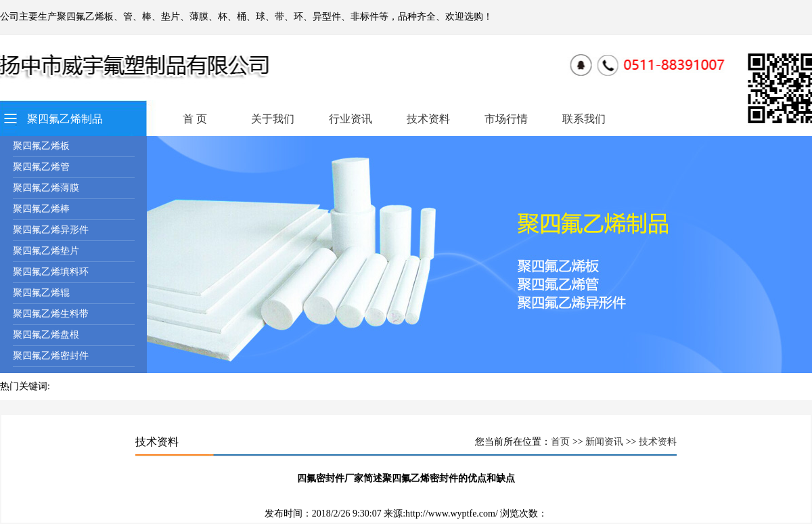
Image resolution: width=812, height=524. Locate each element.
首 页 (195, 119)
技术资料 (428, 119)
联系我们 (584, 119)
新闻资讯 (604, 442)
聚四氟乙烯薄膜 (46, 188)
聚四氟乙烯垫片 (46, 251)
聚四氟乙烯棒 (41, 209)
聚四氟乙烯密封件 (51, 356)
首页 (560, 442)
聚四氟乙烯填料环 (51, 272)
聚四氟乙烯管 (41, 167)
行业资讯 (351, 119)
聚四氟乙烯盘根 (46, 335)
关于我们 (273, 119)
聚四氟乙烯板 (41, 146)
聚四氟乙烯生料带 (51, 314)
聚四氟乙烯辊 (41, 293)
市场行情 (506, 119)
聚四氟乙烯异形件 (51, 230)
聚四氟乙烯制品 (65, 119)
